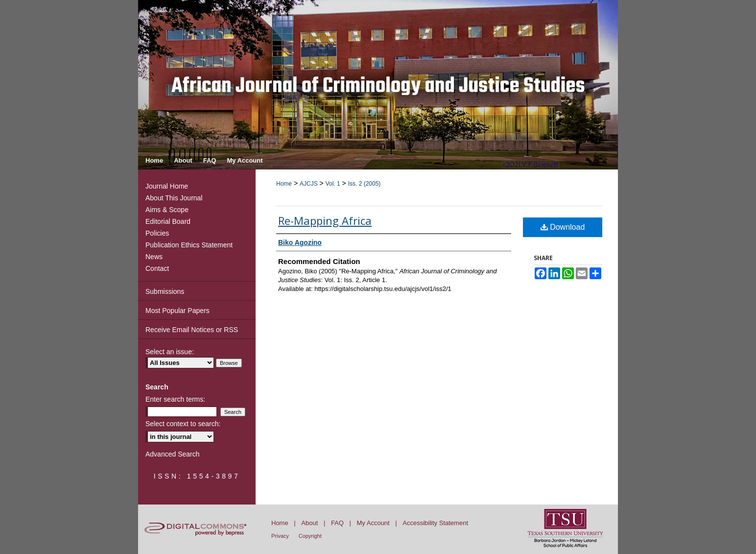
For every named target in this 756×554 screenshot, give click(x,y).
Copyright (310, 536)
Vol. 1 (333, 184)
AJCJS (309, 184)
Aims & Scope (167, 210)
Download (563, 227)
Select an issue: (170, 352)
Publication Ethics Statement (189, 245)
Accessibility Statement (435, 523)
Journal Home (167, 186)
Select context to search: (183, 424)
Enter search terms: (175, 399)
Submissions (165, 291)
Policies (157, 233)
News (154, 257)
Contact (157, 268)
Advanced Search (173, 454)
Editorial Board (168, 221)
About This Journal (174, 198)
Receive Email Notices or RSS (192, 330)
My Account (373, 523)
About (309, 523)
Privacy (280, 536)
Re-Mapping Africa (325, 220)
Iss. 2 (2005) (365, 184)
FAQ (337, 523)
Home (284, 184)
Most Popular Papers (177, 311)
